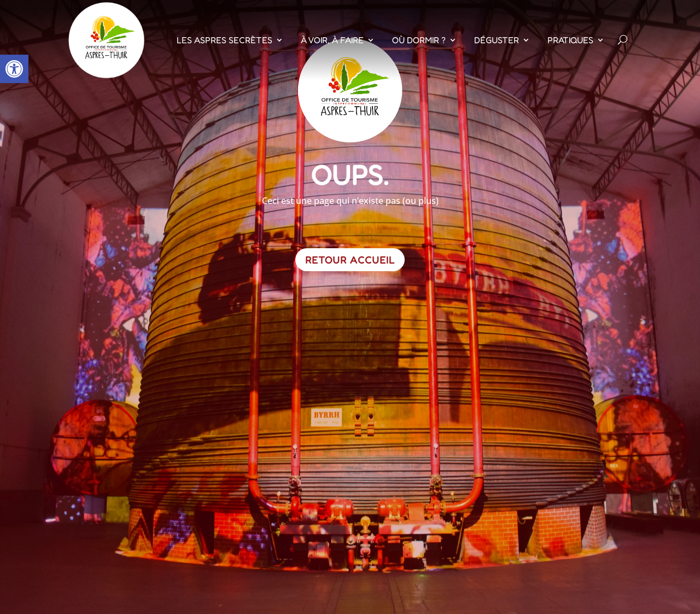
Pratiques (570, 40)
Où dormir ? (419, 40)
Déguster (497, 40)
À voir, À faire (332, 40)
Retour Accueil (350, 260)
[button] (14, 69)
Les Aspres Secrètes (224, 40)
